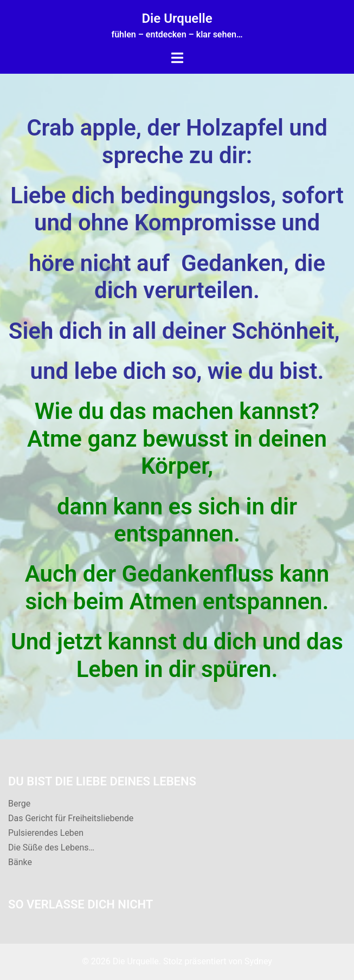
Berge (19, 804)
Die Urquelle (177, 18)
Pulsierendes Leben (46, 833)
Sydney (258, 961)
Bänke (20, 862)
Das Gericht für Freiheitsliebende (71, 818)
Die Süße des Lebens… (51, 847)
